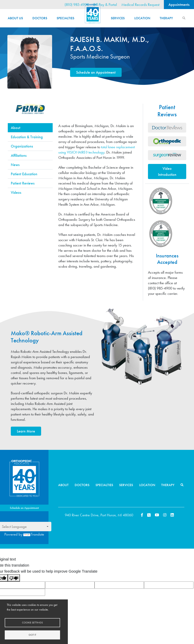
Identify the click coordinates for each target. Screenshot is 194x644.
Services (118, 18)
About (63, 485)
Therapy (166, 18)
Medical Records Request (140, 5)
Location (142, 18)
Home (93, 14)
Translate (34, 534)
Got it (32, 635)
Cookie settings (32, 623)
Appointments (179, 5)
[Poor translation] (14, 578)
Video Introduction (167, 171)
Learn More (26, 431)
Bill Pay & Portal (105, 5)
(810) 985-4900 (77, 5)
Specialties (65, 18)
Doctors (40, 18)
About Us (15, 18)
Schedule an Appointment (96, 72)
